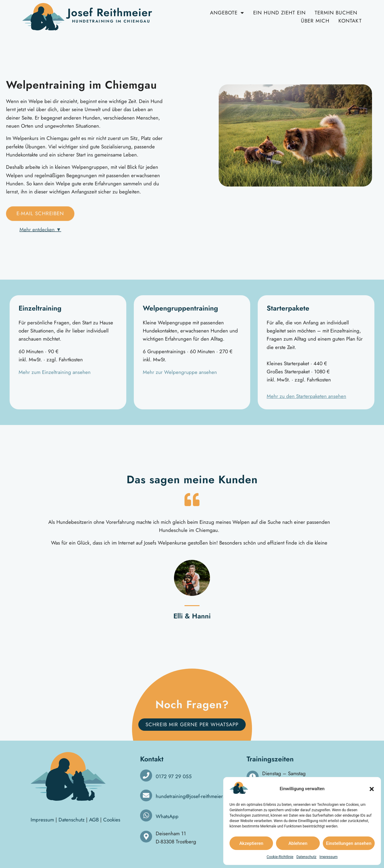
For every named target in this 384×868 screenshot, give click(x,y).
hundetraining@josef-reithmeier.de (193, 796)
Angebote (227, 13)
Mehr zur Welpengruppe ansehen (180, 372)
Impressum (328, 857)
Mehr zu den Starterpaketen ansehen (306, 396)
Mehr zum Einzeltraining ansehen (55, 372)
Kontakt (350, 21)
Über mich (315, 21)
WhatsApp (167, 816)
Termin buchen (336, 13)
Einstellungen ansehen (349, 843)
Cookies (112, 820)
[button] (372, 789)
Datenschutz (306, 857)
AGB (94, 820)
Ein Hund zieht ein (279, 13)
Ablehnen (298, 843)
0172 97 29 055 (174, 776)
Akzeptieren (251, 843)
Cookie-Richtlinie (280, 857)
